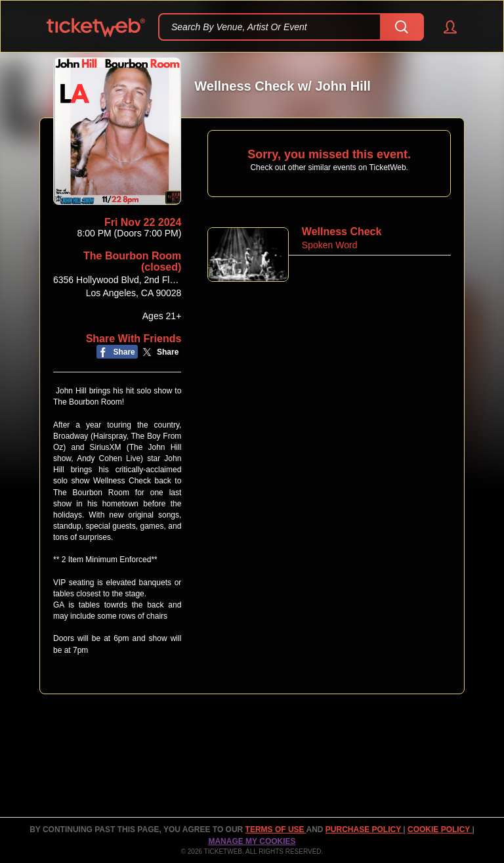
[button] (444, 27)
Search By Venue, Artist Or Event (239, 27)
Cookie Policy (440, 830)
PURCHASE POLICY (364, 830)
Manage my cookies (252, 841)
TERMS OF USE (276, 830)
